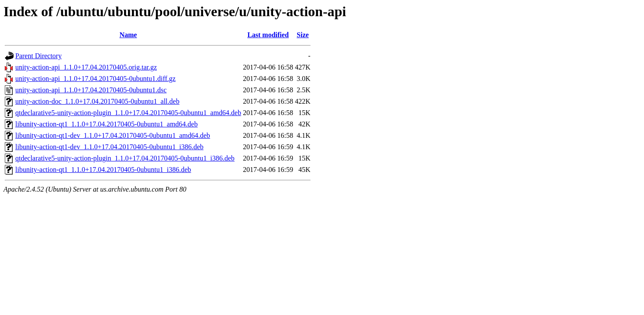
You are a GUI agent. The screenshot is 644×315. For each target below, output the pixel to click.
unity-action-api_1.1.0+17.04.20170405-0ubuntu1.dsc (91, 90)
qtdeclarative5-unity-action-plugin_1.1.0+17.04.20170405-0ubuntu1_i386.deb (125, 158)
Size (303, 35)
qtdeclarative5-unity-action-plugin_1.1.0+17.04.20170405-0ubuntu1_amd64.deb (128, 113)
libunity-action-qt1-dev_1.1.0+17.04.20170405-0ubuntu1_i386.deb (109, 147)
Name (128, 35)
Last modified (268, 35)
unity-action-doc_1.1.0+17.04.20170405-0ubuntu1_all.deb (97, 101)
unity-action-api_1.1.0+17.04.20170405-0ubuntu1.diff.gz (95, 79)
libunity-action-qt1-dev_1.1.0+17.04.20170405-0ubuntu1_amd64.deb (113, 135)
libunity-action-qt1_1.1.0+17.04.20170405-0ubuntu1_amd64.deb (106, 124)
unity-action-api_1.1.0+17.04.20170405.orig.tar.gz (86, 67)
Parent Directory (38, 56)
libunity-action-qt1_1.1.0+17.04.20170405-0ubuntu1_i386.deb (103, 170)
